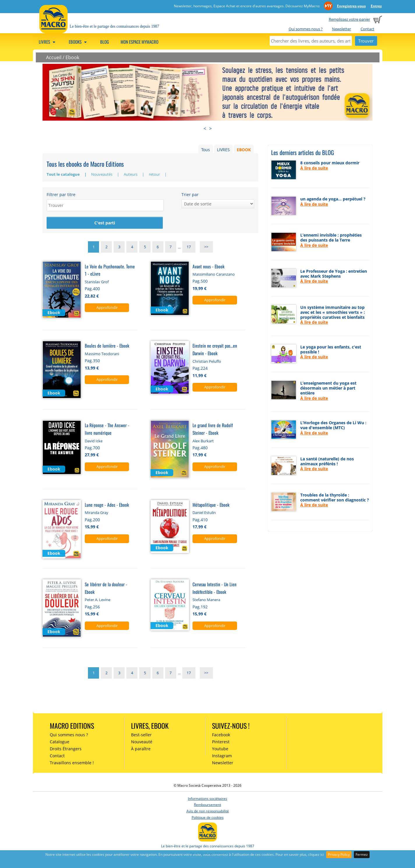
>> (206, 248)
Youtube (220, 750)
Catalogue (60, 743)
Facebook (221, 736)
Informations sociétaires (207, 799)
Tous (206, 150)
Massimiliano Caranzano (214, 275)
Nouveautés (102, 174)
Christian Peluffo (207, 362)
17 (189, 248)
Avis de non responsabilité (208, 812)
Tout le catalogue (64, 174)
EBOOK (244, 150)
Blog (105, 42)
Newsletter (341, 29)
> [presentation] (210, 128)
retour (155, 174)
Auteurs (131, 174)
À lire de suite (314, 168)
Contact (367, 29)
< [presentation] (205, 128)
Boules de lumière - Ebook (107, 346)
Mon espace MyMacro (139, 42)
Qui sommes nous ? (306, 29)
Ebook (72, 57)
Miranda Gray (97, 513)
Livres (48, 42)
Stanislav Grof (97, 283)
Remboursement (207, 806)
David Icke (94, 441)
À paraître (141, 750)
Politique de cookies (208, 818)
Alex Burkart (203, 441)
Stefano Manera (206, 601)
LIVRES (223, 150)
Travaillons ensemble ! (72, 763)
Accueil (54, 57)
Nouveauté (142, 743)
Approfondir (107, 308)
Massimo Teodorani (102, 355)
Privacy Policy (339, 854)
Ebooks (79, 42)
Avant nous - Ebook (209, 267)
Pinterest (221, 743)
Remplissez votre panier (349, 19)
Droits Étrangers (66, 750)
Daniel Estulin (204, 513)
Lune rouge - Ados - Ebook (107, 505)
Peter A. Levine (98, 601)
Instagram (222, 757)
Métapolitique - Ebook (211, 505)
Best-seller (141, 736)
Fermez (362, 854)
